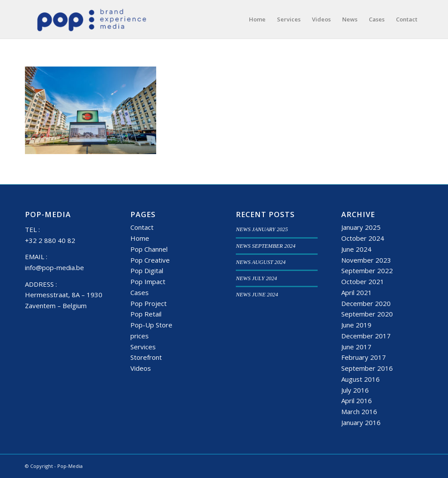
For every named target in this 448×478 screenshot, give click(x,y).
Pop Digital (147, 271)
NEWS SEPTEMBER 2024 (266, 246)
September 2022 (367, 271)
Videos (141, 368)
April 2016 (357, 401)
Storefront (146, 357)
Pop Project (149, 303)
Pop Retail (146, 314)
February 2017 (364, 357)
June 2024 (356, 249)
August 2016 (360, 379)
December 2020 (366, 303)
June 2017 (356, 347)
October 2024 (363, 238)
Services (143, 347)
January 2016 (361, 422)
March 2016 (359, 411)
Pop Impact (148, 281)
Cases (140, 292)
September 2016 (367, 368)
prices (140, 336)
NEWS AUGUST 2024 (261, 262)
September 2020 (367, 314)
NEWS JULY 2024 (256, 278)
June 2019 (356, 325)
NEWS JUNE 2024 (257, 295)
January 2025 (361, 227)
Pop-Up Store (151, 325)
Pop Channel (149, 249)
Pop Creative (150, 260)
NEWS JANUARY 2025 (262, 229)
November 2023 (366, 260)
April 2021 (357, 292)
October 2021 (363, 281)
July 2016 (355, 390)
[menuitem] (257, 19)
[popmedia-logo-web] (91, 19)
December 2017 (366, 336)
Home (140, 238)
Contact (142, 227)
